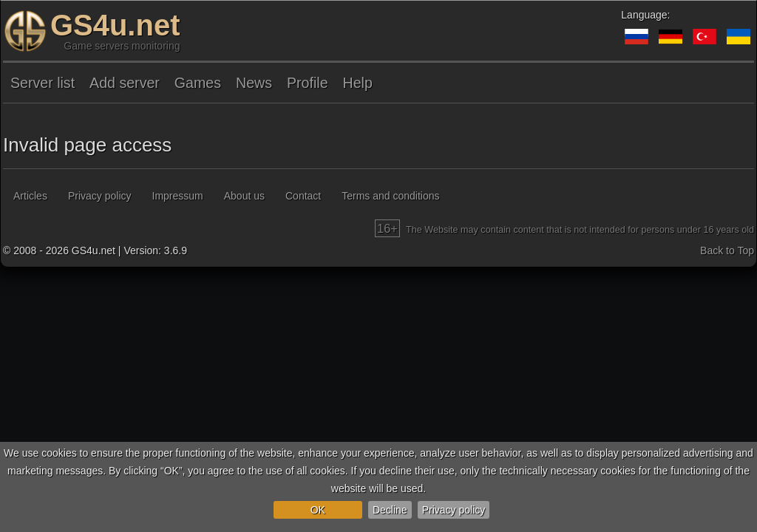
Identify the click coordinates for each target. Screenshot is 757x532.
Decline (390, 510)
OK (318, 510)
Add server (125, 83)
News (254, 83)
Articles (30, 196)
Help (358, 83)
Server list (43, 83)
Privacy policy (454, 510)
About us (244, 196)
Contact (303, 196)
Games (198, 83)
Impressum (178, 196)
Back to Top (727, 250)
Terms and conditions (390, 196)
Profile (308, 83)
